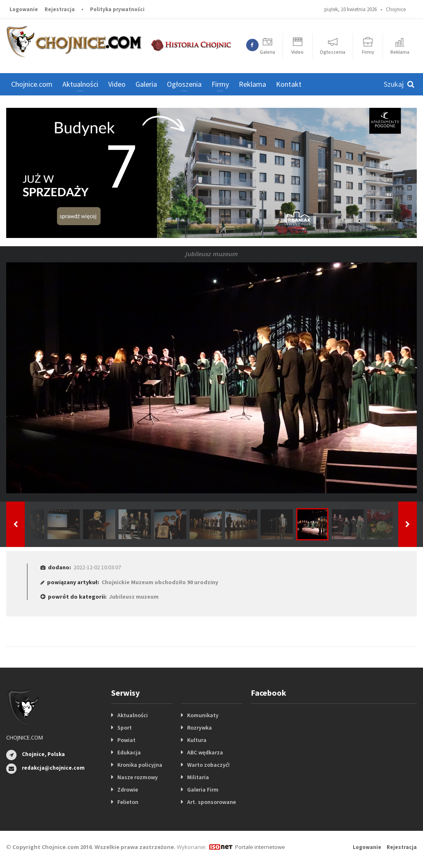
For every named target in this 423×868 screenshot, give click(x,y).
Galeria (146, 84)
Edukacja (129, 752)
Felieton (128, 802)
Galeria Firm (203, 790)
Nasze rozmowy (138, 777)
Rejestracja (60, 9)
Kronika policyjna (140, 765)
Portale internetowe (260, 847)
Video (117, 84)
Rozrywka (200, 728)
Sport (125, 728)
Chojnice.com (32, 84)
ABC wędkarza (205, 752)
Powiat (126, 740)
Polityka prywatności (117, 9)
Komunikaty (203, 715)
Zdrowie (128, 790)
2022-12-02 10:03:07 (97, 567)
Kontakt (289, 84)
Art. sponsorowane (211, 802)
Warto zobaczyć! (208, 765)
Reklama (252, 84)
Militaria (198, 777)
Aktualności (133, 715)
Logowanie (24, 9)
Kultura (197, 740)
